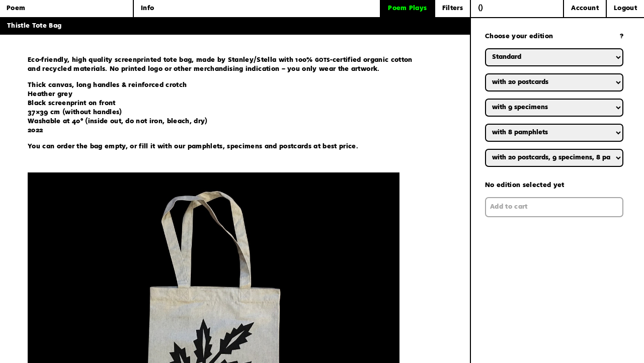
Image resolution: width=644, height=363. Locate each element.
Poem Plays (407, 9)
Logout (625, 9)
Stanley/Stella (252, 60)
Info (147, 9)
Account (585, 9)
